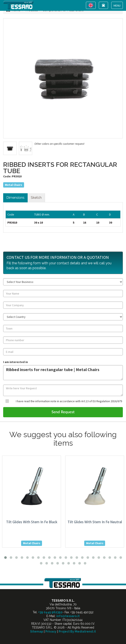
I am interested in (16, 362)
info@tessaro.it (68, 616)
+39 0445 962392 (50, 612)
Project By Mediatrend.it (77, 631)
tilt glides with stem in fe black (32, 522)
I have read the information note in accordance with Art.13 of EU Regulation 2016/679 (69, 401)
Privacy (51, 631)
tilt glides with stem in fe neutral (95, 522)
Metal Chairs (14, 185)
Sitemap (37, 631)
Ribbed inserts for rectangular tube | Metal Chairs (63, 373)
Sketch (36, 198)
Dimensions (15, 198)
